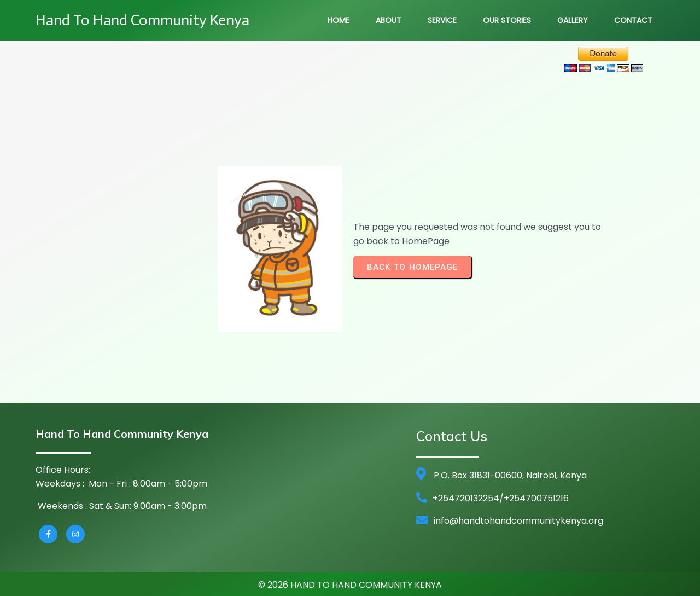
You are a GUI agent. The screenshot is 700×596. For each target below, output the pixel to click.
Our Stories (507, 20)
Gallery (573, 20)
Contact (633, 20)
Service (442, 20)
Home (339, 20)
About (389, 20)
